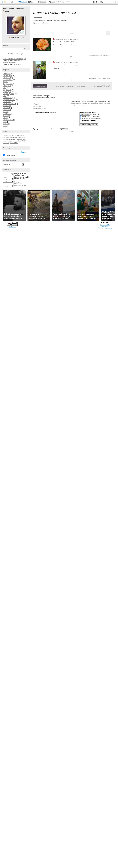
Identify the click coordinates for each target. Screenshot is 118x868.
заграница (15, 137)
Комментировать (40, 86)
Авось (53, 2)
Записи (5, 8)
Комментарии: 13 (18, 64)
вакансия (21, 135)
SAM (5, 88)
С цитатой (99, 55)
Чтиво (5, 126)
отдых (11, 139)
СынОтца (6, 112)
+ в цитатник (38, 17)
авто (13, 135)
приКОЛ (6, 82)
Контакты (105, 226)
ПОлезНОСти (8, 98)
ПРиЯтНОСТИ (8, 80)
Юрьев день (7, 92)
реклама (5, 143)
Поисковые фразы (20, 185)
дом (11, 137)
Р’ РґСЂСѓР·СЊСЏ (17, 38)
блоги (16, 135)
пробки (18, 141)
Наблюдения (7, 86)
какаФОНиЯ (7, 114)
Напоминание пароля (40, 108)
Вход (32, 2)
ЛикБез (5, 124)
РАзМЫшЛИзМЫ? (9, 104)
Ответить (92, 55)
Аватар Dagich (15, 25)
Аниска (5, 116)
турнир (10, 143)
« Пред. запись (59, 86)
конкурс (22, 137)
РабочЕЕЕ (6, 78)
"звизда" (6, 135)
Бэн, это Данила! (9, 94)
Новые (107, 86)
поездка (5, 141)
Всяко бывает (8, 76)
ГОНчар (6, 118)
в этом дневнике (10, 155)
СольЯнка (6, 74)
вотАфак (6, 106)
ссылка (77, 42)
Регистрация (24, 2)
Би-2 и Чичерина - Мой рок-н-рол (15, 59)
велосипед (6, 137)
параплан (22, 139)
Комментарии (20, 8)
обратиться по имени (71, 39)
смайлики (53, 112)
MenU (5, 122)
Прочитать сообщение (41, 23)
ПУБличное (7, 102)
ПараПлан (6, 110)
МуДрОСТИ (7, 90)
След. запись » (81, 86)
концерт (6, 139)
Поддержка (94, 2)
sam (10, 135)
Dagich (4, 11)
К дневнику (70, 86)
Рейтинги (43, 2)
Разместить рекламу (105, 228)
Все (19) (27, 49)
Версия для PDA (105, 225)
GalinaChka (59, 39)
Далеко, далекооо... (10, 63)
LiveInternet (8, 2)
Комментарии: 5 (17, 60)
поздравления (12, 141)
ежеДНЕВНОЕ (8, 84)
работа (23, 141)
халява (16, 143)
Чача (5, 96)
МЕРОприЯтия (8, 120)
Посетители (18, 184)
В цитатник (106, 55)
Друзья (11, 8)
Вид (97, 2)
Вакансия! (6, 108)
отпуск (16, 139)
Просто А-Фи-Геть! (9, 100)
